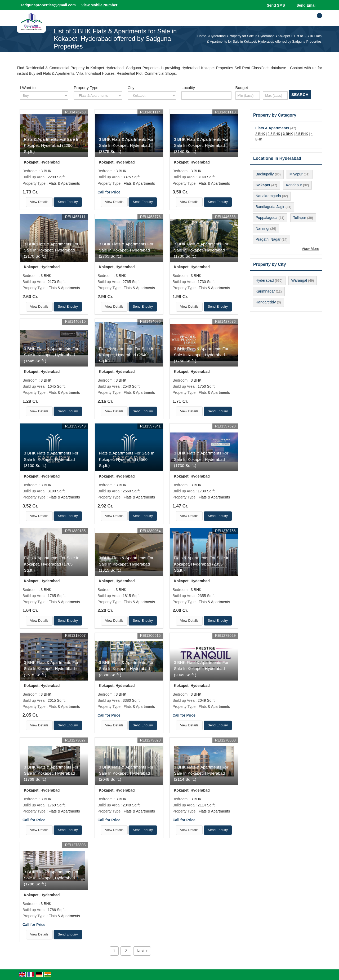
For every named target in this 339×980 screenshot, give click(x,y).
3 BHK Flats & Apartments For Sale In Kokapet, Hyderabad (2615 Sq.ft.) (51, 668)
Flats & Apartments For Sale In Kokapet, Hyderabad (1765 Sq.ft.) (52, 564)
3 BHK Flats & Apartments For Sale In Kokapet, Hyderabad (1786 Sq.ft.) (51, 878)
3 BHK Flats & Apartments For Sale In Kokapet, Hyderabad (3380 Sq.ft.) (126, 668)
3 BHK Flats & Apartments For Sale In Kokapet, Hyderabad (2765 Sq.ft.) (126, 250)
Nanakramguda (268, 196)
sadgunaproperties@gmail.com (48, 5)
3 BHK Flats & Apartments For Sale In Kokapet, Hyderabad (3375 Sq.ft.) (126, 145)
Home (202, 36)
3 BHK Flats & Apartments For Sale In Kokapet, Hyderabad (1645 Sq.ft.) (51, 355)
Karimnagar (265, 291)
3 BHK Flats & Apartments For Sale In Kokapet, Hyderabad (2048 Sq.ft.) (126, 773)
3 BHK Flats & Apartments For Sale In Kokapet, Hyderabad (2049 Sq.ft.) (201, 668)
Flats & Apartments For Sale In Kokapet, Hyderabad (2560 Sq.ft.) (127, 459)
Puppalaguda (267, 218)
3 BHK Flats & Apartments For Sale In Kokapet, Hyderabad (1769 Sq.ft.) (51, 773)
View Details (39, 202)
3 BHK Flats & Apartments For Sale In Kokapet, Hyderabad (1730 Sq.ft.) (201, 250)
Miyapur (296, 174)
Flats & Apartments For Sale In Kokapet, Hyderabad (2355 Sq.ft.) (202, 564)
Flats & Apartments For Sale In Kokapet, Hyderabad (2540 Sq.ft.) (127, 355)
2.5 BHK (274, 134)
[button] (99, 5)
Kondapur (294, 185)
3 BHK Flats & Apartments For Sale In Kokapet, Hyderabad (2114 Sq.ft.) (201, 773)
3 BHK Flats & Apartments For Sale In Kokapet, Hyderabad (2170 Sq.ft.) (51, 250)
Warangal (299, 280)
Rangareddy (266, 302)
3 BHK (288, 134)
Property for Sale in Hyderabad (252, 36)
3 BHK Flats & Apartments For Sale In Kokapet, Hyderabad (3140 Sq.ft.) (201, 145)
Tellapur (300, 218)
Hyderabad (217, 36)
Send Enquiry (68, 202)
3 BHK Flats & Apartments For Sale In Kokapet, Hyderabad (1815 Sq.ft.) (126, 564)
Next (142, 951)
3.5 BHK (302, 134)
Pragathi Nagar (268, 239)
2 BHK (260, 134)
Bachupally (265, 174)
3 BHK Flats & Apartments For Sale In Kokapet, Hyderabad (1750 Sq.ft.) (201, 355)
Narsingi (262, 228)
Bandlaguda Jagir (270, 207)
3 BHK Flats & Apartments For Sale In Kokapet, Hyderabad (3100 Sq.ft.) (51, 459)
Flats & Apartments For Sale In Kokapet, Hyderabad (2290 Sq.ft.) (52, 145)
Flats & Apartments (272, 128)
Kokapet (284, 36)
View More (310, 249)
